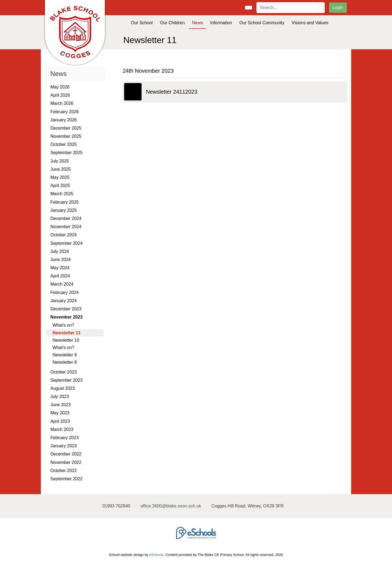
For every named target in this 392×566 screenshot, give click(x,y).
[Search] (287, 8)
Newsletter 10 (66, 340)
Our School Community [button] (262, 23)
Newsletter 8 (65, 362)
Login (338, 7)
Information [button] (221, 23)
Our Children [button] (172, 23)
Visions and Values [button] (310, 23)
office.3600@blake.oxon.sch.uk (171, 506)
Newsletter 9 (65, 355)
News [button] (197, 23)
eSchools (156, 555)
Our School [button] (142, 23)
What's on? (63, 325)
